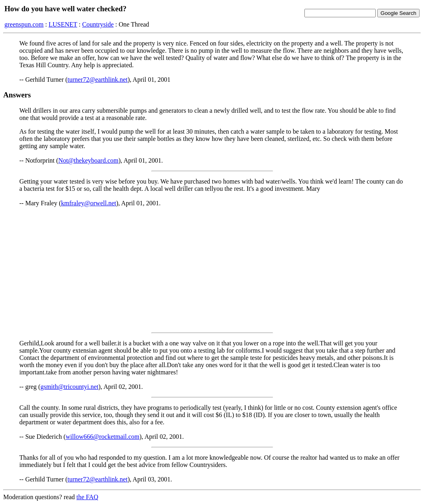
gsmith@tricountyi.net (69, 387)
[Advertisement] (212, 270)
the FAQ (87, 497)
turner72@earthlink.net (98, 80)
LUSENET (63, 24)
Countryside (98, 24)
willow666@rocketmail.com (102, 437)
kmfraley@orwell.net (89, 203)
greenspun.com (24, 24)
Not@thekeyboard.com (88, 160)
